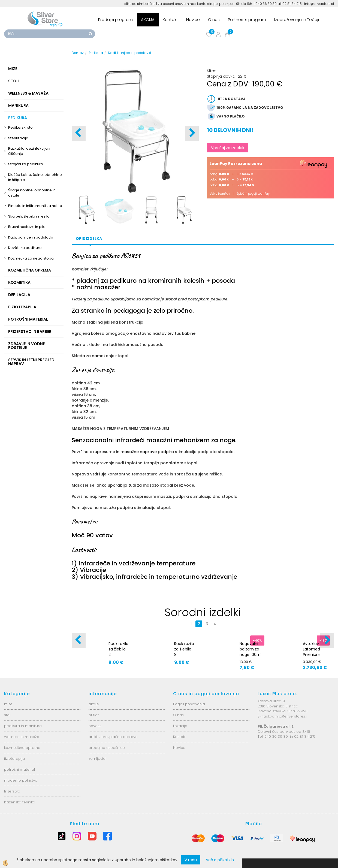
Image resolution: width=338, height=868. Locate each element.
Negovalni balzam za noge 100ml (251, 649)
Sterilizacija (18, 138)
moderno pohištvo (21, 780)
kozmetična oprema (22, 748)
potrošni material (19, 769)
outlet (94, 715)
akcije (94, 704)
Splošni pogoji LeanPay (253, 194)
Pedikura (96, 53)
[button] (192, 133)
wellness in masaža (22, 737)
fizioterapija (14, 759)
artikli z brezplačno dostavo (113, 737)
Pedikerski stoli (21, 127)
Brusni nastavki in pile (27, 227)
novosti (95, 726)
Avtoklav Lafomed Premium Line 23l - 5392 (312, 655)
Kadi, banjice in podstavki (31, 237)
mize (8, 704)
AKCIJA (148, 19)
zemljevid (97, 759)
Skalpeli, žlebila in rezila (29, 216)
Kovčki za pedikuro (25, 248)
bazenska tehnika (20, 802)
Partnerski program (247, 19)
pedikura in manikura (23, 726)
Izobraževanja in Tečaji (297, 19)
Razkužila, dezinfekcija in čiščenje (30, 151)
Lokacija (180, 726)
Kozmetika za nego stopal (31, 258)
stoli (8, 715)
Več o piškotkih (220, 860)
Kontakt (170, 19)
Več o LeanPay (220, 194)
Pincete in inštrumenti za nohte (35, 206)
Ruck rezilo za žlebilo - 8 (184, 649)
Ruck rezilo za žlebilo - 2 (119, 649)
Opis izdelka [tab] (89, 239)
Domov (78, 53)
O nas (214, 19)
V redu (191, 860)
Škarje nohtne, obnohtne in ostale (32, 193)
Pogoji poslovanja (189, 704)
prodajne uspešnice (107, 748)
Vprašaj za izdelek (228, 148)
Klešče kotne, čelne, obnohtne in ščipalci (35, 177)
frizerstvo (12, 791)
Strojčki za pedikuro (26, 164)
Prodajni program (115, 19)
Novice (193, 19)
